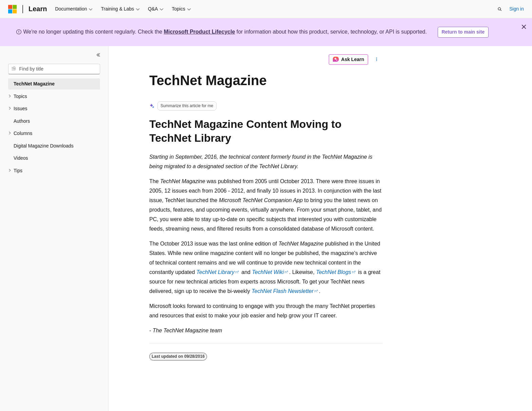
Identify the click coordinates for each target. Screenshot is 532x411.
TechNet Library (215, 272)
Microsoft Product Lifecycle (199, 32)
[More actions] (377, 60)
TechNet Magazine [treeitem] (34, 84)
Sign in (517, 9)
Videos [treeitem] (21, 158)
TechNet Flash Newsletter (283, 291)
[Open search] (500, 9)
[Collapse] (98, 55)
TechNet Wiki (268, 272)
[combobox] (54, 69)
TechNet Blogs (333, 272)
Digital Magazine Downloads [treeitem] (44, 146)
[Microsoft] (13, 9)
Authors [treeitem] (22, 121)
